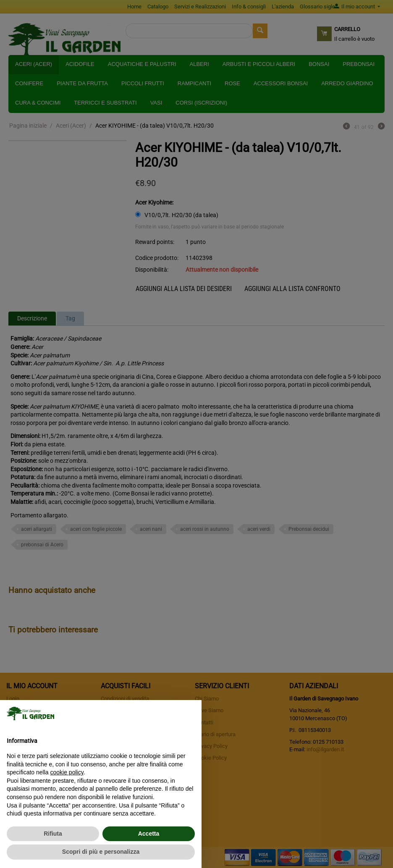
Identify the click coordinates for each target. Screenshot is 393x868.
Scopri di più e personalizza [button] (101, 852)
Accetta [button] (149, 834)
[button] (191, 713)
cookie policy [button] (67, 772)
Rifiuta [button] (53, 834)
